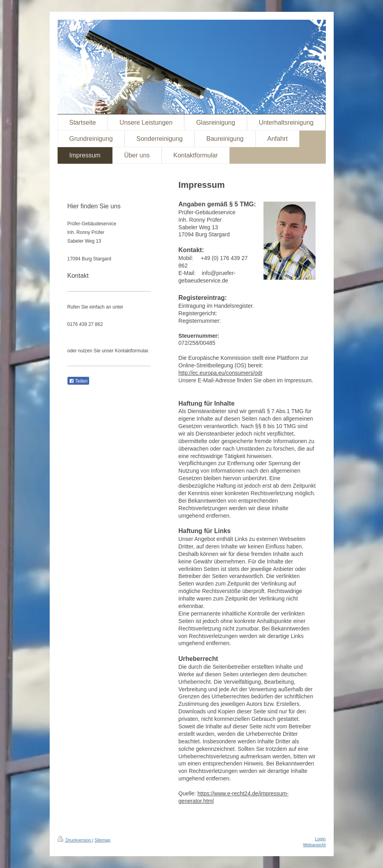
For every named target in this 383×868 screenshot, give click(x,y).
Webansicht (314, 845)
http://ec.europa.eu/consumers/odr (220, 373)
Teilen (78, 381)
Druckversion (75, 840)
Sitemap (103, 840)
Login (320, 839)
